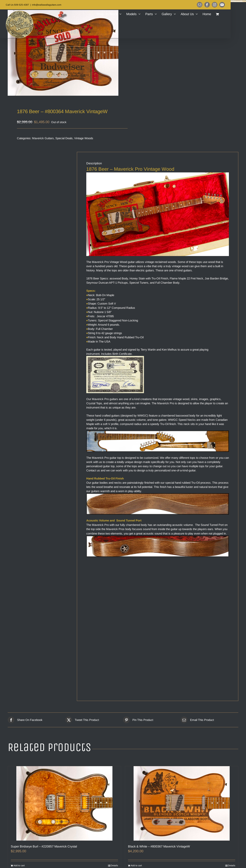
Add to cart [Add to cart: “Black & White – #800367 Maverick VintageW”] (136, 866)
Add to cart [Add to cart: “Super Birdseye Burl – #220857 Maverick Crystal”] (19, 866)
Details (114, 866)
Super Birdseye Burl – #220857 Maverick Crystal (44, 846)
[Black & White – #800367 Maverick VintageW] (182, 803)
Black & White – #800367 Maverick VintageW (159, 846)
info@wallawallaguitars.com (47, 5)
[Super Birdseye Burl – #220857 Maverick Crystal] (64, 803)
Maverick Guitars (43, 138)
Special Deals (64, 138)
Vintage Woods (84, 138)
